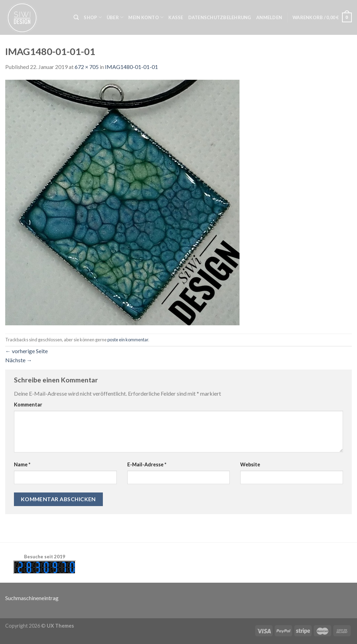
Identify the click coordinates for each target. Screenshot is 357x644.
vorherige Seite (26, 351)
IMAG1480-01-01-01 (131, 67)
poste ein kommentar (128, 340)
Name (22, 464)
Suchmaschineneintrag (32, 598)
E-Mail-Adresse (147, 464)
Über (115, 17)
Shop (93, 17)
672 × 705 (87, 67)
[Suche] (76, 17)
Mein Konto (146, 17)
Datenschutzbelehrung (220, 17)
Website (250, 464)
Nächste (19, 360)
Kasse (176, 17)
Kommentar (28, 405)
